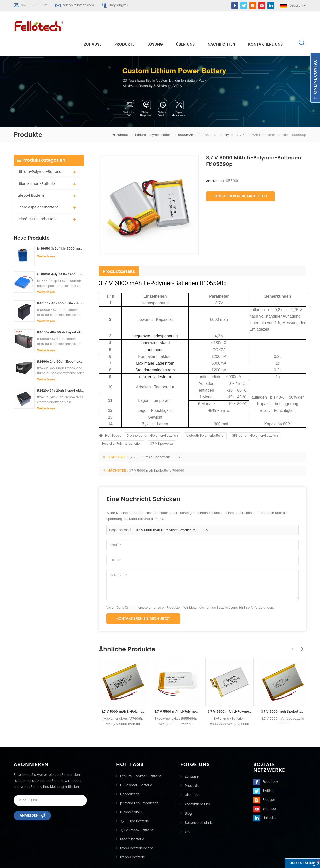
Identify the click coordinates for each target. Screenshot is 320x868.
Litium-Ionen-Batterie (36, 165)
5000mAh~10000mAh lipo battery (204, 117)
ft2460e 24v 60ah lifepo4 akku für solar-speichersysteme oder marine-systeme (61, 344)
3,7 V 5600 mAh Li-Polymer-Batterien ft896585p (230, 694)
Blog (188, 795)
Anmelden (29, 799)
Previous (291, 628)
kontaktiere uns (265, 25)
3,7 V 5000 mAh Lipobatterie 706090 (157, 453)
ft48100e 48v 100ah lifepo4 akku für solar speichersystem (61, 286)
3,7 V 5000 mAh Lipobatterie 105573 (155, 439)
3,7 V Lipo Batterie (135, 804)
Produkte (124, 25)
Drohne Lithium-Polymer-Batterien (152, 418)
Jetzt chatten (294, 864)
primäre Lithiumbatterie (38, 201)
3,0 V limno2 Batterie (137, 813)
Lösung (155, 25)
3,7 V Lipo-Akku (162, 426)
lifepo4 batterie (31, 177)
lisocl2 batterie (132, 822)
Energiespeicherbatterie (38, 189)
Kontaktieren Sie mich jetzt (241, 178)
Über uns (185, 25)
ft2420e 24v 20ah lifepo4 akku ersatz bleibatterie (61, 373)
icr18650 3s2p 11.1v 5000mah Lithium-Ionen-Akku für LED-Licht (61, 230)
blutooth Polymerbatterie (205, 418)
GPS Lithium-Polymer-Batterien (255, 418)
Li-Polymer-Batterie (136, 767)
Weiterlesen (46, 238)
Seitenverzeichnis (198, 804)
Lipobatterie (130, 776)
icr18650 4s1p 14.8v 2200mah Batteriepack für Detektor (61, 256)
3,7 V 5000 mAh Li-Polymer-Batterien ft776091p (123, 694)
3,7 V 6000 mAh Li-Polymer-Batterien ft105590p (172, 512)
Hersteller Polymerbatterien (122, 426)
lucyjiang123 (119, 5)
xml (187, 813)
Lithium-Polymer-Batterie (154, 117)
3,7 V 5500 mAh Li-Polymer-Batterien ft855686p (176, 694)
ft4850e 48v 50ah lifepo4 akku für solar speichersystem (61, 315)
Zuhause (93, 25)
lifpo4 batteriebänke (137, 831)
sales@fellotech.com (78, 5)
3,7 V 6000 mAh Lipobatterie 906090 (283, 694)
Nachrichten (221, 25)
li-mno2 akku (131, 795)
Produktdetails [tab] (119, 253)
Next (301, 628)
